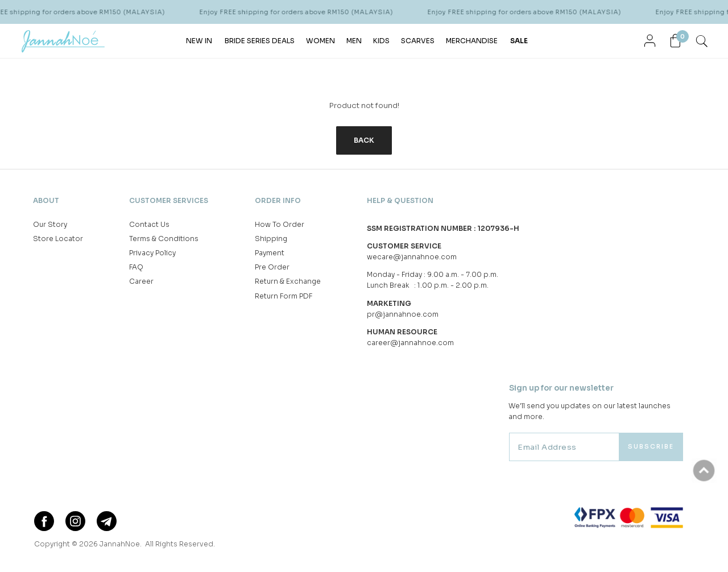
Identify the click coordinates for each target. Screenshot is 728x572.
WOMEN (320, 41)
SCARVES (418, 41)
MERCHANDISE (472, 41)
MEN (354, 41)
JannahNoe (120, 544)
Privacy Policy (152, 253)
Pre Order (272, 267)
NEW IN (199, 41)
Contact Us (149, 224)
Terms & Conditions (164, 239)
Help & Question (400, 200)
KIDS (381, 41)
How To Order (280, 224)
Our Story (50, 224)
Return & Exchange (288, 281)
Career (141, 281)
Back (364, 140)
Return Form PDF (284, 296)
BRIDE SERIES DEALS (260, 41)
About (46, 200)
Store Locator (58, 239)
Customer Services (169, 200)
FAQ (136, 267)
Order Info (278, 200)
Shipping (271, 239)
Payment (270, 253)
